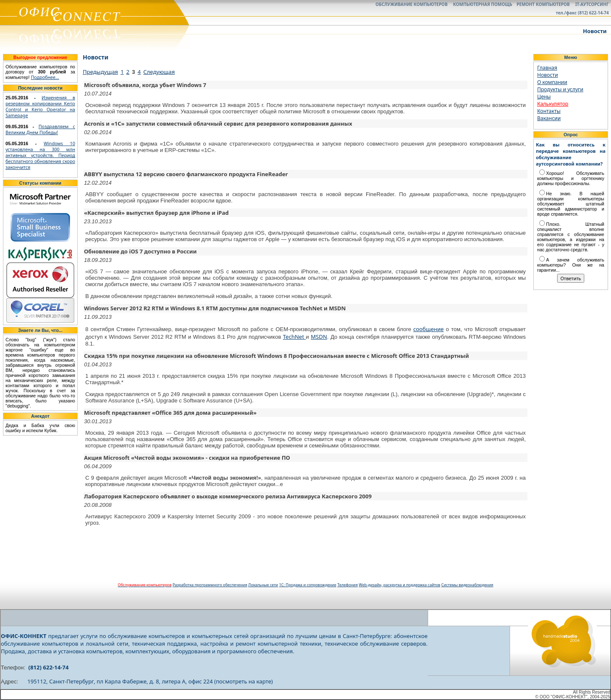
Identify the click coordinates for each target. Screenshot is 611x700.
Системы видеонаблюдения (467, 585)
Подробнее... (45, 77)
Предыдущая (100, 72)
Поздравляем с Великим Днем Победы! (40, 129)
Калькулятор (553, 104)
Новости (548, 75)
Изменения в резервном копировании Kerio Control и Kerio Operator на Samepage (40, 107)
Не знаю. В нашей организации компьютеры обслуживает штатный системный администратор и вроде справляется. (571, 204)
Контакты (549, 111)
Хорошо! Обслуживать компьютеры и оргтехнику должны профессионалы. (571, 178)
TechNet (294, 337)
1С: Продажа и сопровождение (308, 585)
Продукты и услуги (560, 89)
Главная (547, 68)
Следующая (159, 72)
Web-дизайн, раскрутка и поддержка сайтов (400, 585)
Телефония (348, 585)
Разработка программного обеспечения (210, 585)
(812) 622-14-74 (49, 667)
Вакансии (549, 118)
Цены (544, 97)
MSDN (319, 337)
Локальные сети (263, 585)
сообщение (429, 329)
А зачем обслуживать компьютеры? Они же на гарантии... (571, 265)
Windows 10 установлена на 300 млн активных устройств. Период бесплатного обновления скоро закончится (40, 155)
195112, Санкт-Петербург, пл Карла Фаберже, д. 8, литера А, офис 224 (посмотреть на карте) (150, 681)
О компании (552, 82)
